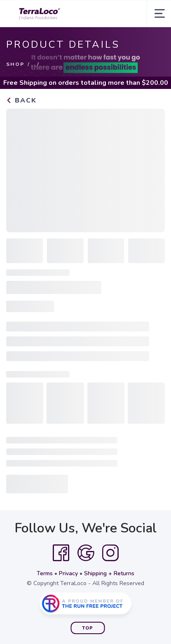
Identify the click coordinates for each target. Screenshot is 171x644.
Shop (15, 64)
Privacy (68, 573)
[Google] (86, 553)
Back (21, 100)
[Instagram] (110, 553)
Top (88, 628)
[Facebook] (61, 553)
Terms (45, 573)
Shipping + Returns (109, 573)
